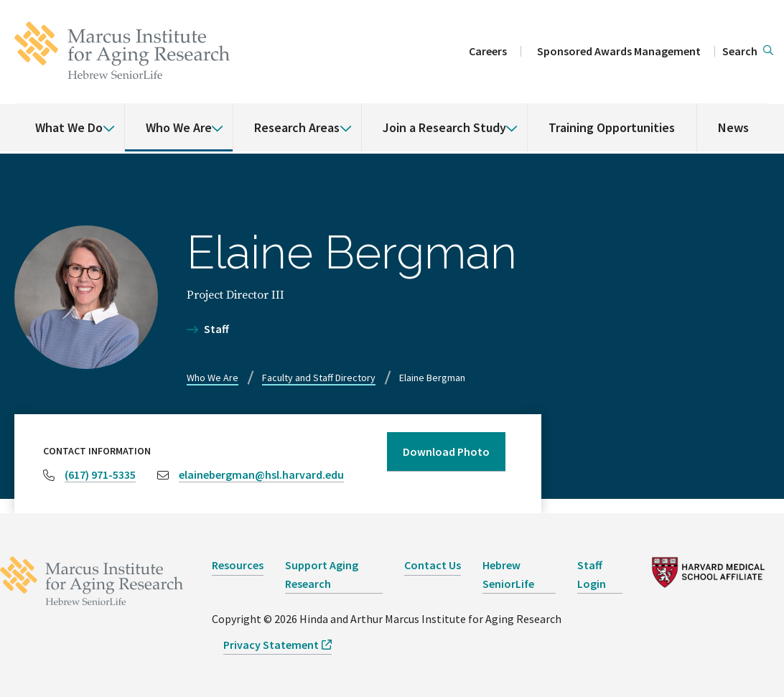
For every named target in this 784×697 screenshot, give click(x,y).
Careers (488, 51)
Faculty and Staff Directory (319, 378)
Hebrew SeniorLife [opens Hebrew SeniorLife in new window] (508, 574)
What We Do (69, 127)
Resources (238, 565)
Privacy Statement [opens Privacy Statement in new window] (271, 645)
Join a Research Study (444, 127)
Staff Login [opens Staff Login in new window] (592, 574)
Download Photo (446, 452)
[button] (748, 52)
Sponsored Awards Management (619, 51)
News (733, 127)
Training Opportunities (612, 127)
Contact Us (433, 565)
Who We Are (179, 127)
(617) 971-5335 (100, 474)
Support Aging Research (322, 574)
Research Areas (297, 127)
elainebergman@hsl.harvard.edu (261, 474)
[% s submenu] (103, 118)
